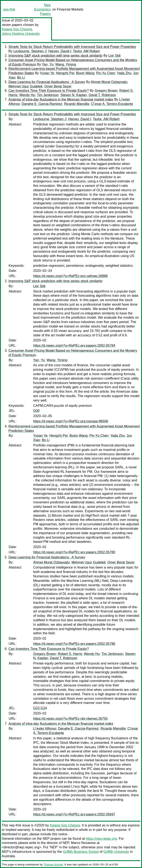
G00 (36, 411)
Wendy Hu (27, 95)
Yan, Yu (48, 64)
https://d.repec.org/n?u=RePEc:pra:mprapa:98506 (71, 421)
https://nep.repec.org (101, 839)
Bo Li (21, 77)
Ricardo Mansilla (76, 104)
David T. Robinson (102, 95)
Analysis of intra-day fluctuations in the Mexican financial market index (61, 99)
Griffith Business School (81, 852)
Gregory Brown (106, 91)
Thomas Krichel (53, 865)
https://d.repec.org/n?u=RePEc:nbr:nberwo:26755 (70, 719)
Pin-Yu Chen (106, 73)
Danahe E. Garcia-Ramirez (42, 104)
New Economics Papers (42, 9)
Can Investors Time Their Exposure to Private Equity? (49, 91)
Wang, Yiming (66, 64)
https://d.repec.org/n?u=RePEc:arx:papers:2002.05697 (74, 814)
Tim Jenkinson (48, 95)
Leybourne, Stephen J (30, 51)
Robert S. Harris (70, 654)
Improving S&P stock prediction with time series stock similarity (55, 56)
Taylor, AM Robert (86, 51)
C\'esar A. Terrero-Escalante (112, 104)
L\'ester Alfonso (45, 728)
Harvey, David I (60, 51)
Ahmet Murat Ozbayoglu (109, 82)
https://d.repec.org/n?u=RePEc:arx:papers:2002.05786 (74, 644)
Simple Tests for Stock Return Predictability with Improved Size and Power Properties (72, 47)
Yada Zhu (124, 73)
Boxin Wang (85, 73)
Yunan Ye (47, 73)
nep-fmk (9, 9)
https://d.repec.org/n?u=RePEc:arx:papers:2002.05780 (74, 552)
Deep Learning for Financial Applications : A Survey (47, 82)
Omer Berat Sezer (58, 86)
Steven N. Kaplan (74, 95)
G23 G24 (40, 708)
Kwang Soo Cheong (17, 29)
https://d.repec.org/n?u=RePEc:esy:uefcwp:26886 (70, 276)
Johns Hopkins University (21, 34)
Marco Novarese (83, 843)
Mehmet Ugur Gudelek (25, 86)
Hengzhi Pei (65, 73)
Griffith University (116, 852)
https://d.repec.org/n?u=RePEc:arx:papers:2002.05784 (74, 346)
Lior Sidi (115, 56)
